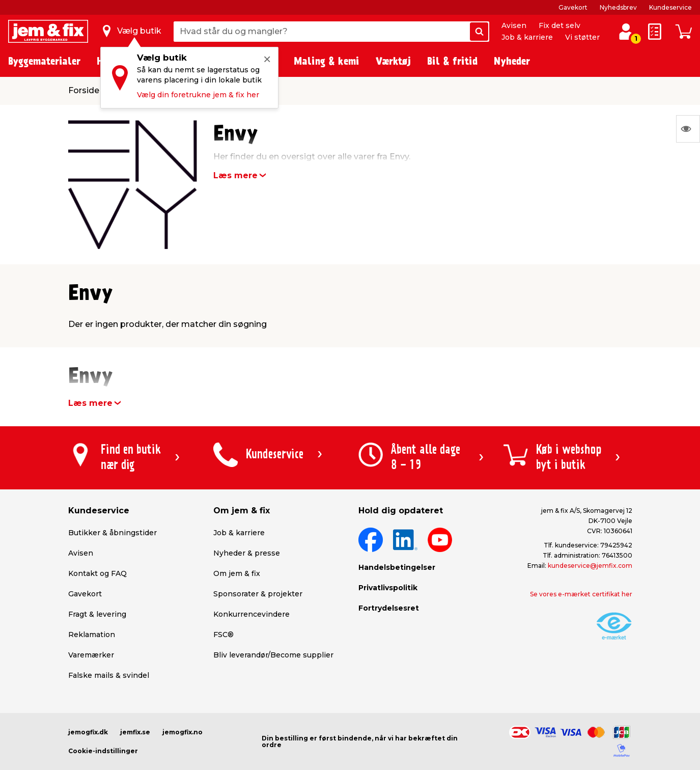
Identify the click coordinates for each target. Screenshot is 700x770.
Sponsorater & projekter (258, 594)
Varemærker (91, 655)
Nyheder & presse (247, 553)
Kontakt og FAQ (97, 573)
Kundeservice (670, 7)
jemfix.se (135, 732)
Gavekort (573, 7)
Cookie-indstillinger (103, 751)
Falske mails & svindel (109, 675)
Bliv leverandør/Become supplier (273, 655)
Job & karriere (527, 37)
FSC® (223, 635)
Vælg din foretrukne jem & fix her (198, 95)
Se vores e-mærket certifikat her (581, 594)
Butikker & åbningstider (113, 533)
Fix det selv (559, 25)
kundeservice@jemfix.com (590, 566)
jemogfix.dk (88, 732)
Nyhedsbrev (618, 7)
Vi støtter (582, 37)
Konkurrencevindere (251, 614)
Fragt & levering (97, 614)
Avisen (514, 25)
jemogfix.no (183, 732)
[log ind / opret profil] (626, 32)
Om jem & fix (237, 573)
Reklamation (92, 635)
